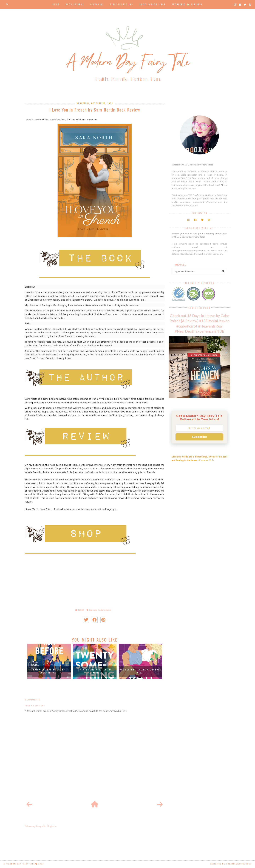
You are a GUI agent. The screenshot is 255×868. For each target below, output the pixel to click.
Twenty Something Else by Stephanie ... (95, 671)
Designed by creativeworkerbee (231, 864)
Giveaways (97, 4)
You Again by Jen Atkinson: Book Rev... (141, 671)
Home (56, 4)
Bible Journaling (122, 4)
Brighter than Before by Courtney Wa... (49, 671)
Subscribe (199, 437)
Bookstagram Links (152, 4)
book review (93, 610)
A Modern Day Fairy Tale (19, 864)
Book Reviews (75, 4)
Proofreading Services (187, 4)
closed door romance (104, 610)
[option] (49, 661)
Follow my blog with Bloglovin (41, 826)
